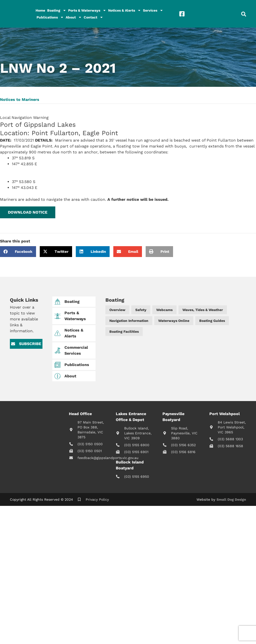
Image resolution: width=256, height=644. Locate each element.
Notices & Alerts (125, 10)
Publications (50, 17)
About (74, 17)
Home (40, 10)
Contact (93, 17)
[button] (28, 212)
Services (153, 10)
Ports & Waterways (87, 10)
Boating (57, 10)
